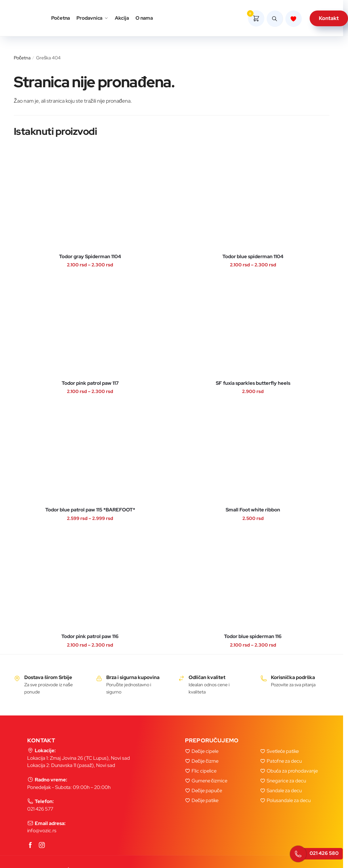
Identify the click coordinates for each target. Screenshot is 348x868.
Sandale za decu (284, 791)
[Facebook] (31, 846)
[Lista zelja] (294, 19)
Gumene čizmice (210, 781)
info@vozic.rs (42, 831)
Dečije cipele (205, 751)
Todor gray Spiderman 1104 (90, 257)
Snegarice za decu (286, 781)
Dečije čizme (205, 761)
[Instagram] (42, 846)
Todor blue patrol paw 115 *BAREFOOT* (90, 510)
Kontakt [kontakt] (329, 18)
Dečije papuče (207, 791)
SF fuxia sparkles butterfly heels (253, 383)
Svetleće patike (283, 751)
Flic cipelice (204, 771)
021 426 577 (40, 809)
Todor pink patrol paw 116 (90, 637)
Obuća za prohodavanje (292, 771)
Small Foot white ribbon (253, 510)
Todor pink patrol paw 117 (90, 383)
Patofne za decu (284, 761)
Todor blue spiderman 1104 (253, 257)
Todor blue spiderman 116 (253, 637)
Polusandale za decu (289, 800)
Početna (22, 58)
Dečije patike (205, 800)
